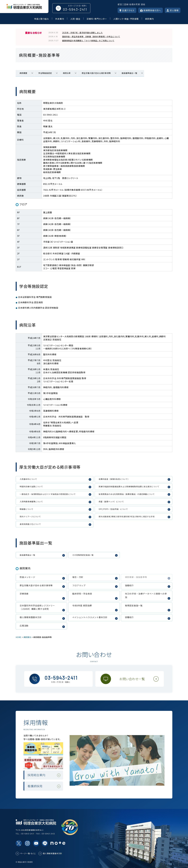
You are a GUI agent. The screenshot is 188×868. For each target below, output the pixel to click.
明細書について (27, 509)
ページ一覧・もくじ (28, 853)
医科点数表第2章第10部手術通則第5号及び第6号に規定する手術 (127, 516)
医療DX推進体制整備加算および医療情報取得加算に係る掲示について (129, 486)
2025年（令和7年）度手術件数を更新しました (82, 33)
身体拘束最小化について (30, 524)
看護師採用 (35, 786)
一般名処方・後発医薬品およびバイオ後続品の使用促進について (48, 494)
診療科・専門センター (97, 19)
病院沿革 (67, 73)
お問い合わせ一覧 (132, 679)
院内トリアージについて (30, 516)
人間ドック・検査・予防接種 (126, 19)
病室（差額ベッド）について (111, 501)
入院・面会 (75, 19)
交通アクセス (127, 10)
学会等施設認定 (45, 73)
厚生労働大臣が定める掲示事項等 (96, 73)
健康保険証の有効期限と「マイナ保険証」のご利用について (88, 41)
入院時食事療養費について (31, 501)
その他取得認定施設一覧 (83, 555)
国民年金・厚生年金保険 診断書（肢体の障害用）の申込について (91, 37)
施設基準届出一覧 (129, 73)
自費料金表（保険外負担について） (114, 479)
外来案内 (60, 19)
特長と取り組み (42, 19)
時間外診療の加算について (31, 486)
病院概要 (23, 73)
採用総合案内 (36, 775)
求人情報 (173, 10)
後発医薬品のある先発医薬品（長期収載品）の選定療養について (127, 494)
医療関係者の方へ (151, 10)
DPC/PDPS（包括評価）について (113, 509)
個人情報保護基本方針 (52, 853)
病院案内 (149, 19)
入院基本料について (28, 479)
